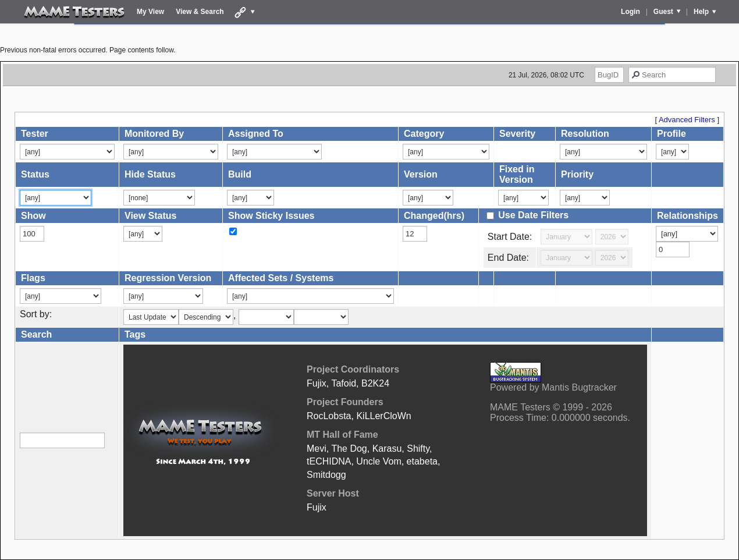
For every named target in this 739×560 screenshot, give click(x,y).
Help (701, 12)
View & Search (200, 12)
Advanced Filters (687, 120)
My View (150, 12)
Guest (663, 12)
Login (630, 12)
